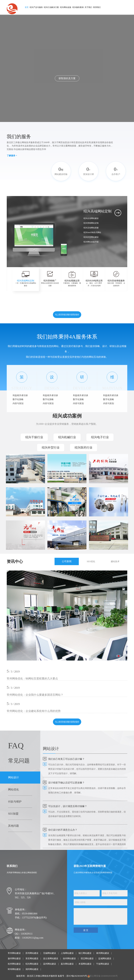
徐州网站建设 (69, 958)
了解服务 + (12, 156)
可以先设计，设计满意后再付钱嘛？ (68, 806)
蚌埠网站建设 (14, 969)
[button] (76, 255)
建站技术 (115, 561)
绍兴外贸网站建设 (91, 237)
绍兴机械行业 (67, 437)
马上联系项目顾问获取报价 (67, 315)
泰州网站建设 (103, 953)
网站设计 (13, 777)
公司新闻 (67, 561)
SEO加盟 (13, 814)
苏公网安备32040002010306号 (104, 976)
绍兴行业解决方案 (51, 7)
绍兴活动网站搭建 (91, 228)
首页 (27, 7)
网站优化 (13, 789)
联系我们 (97, 7)
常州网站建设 (14, 953)
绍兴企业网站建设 (91, 218)
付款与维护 (15, 802)
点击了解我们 (67, 78)
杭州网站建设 (14, 964)
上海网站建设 (67, 953)
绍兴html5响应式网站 (92, 232)
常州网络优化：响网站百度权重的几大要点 (32, 679)
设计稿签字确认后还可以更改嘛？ (66, 783)
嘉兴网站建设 (67, 964)
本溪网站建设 (85, 964)
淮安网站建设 (32, 958)
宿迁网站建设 (87, 958)
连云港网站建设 (51, 958)
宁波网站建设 (103, 964)
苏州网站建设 (32, 953)
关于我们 (88, 7)
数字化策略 (18, 399)
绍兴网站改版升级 (91, 242)
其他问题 (13, 826)
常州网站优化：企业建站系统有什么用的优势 (34, 711)
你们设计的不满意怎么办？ (63, 830)
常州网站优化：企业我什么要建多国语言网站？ (35, 695)
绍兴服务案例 (78, 7)
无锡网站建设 (50, 953)
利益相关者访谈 (20, 395)
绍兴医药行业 (83, 448)
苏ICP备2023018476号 (77, 976)
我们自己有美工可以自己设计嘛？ (66, 759)
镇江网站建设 (85, 953)
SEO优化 (91, 561)
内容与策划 (18, 403)
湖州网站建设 (32, 969)
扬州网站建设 (14, 958)
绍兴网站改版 (66, 7)
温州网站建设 (50, 964)
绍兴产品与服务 (36, 7)
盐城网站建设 (105, 958)
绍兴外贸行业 (51, 448)
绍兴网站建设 (32, 964)
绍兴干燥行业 (34, 437)
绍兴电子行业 (100, 437)
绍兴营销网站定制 (91, 223)
